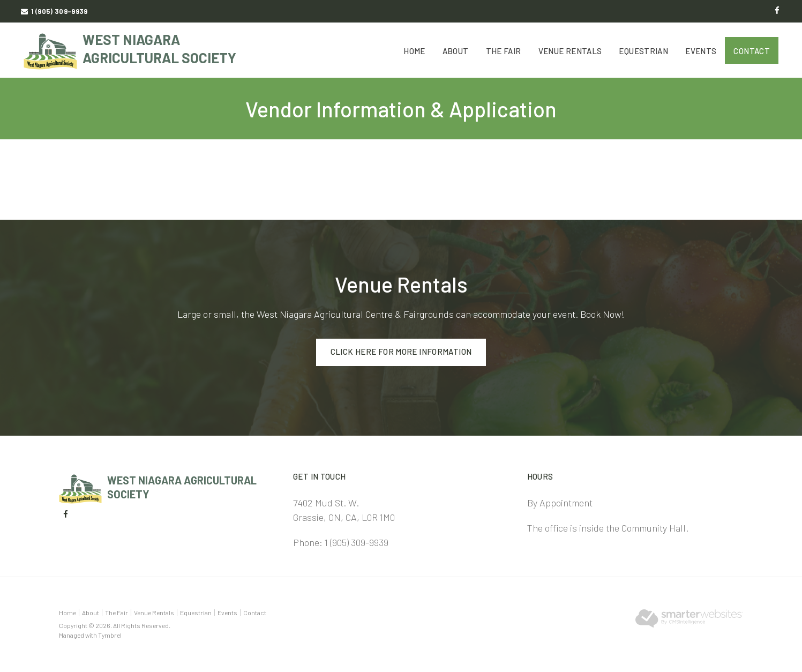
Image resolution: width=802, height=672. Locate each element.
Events (701, 51)
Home (414, 51)
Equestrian (643, 51)
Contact (752, 51)
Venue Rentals (570, 51)
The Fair (504, 51)
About (456, 51)
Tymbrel (110, 635)
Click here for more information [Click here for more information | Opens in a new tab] (401, 352)
